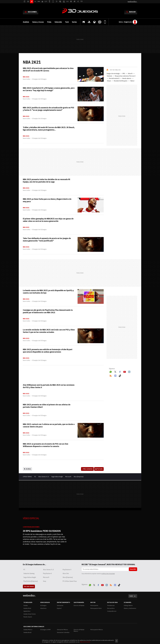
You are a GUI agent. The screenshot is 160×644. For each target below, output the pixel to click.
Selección (58, 22)
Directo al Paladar (79, 605)
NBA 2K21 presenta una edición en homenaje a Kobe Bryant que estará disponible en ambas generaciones (48, 351)
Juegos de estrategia (113, 74)
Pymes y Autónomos (130, 608)
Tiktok (120, 375)
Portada (100, 469)
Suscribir (133, 569)
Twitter (115, 371)
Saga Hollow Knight (57, 477)
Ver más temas (29, 586)
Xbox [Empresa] (79, 477)
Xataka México (28, 630)
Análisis (26, 22)
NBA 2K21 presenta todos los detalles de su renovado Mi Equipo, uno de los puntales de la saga (46, 181)
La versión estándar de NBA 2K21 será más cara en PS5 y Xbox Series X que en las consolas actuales (49, 331)
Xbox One (66, 573)
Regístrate (128, 22)
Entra (121, 22)
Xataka (26, 605)
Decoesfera (111, 608)
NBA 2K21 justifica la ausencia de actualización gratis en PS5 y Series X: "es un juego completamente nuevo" (48, 109)
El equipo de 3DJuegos (39, 79)
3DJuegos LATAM (45, 630)
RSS (111, 375)
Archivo (28, 469)
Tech (67, 22)
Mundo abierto (127, 78)
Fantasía (109, 76)
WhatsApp (111, 371)
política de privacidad (108, 574)
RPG (124, 74)
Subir (131, 596)
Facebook (120, 371)
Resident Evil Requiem (121, 81)
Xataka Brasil (27, 632)
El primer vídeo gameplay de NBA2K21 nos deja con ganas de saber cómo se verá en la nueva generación (48, 220)
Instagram (129, 371)
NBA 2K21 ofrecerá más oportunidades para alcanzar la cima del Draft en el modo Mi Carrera (48, 69)
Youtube (125, 371)
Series (74, 22)
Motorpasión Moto (96, 608)
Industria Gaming (29, 573)
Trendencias (111, 605)
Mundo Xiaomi (28, 617)
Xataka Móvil (27, 608)
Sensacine (60, 605)
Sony (45, 581)
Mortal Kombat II (114, 78)
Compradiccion (112, 611)
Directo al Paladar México (79, 630)
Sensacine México (62, 630)
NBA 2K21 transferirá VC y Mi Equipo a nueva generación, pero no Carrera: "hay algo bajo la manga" (49, 89)
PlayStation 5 (67, 570)
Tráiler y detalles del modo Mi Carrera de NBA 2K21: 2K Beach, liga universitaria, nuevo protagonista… (49, 129)
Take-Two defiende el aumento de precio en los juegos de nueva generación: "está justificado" (47, 239)
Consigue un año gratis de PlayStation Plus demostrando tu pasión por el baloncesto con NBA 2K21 (48, 311)
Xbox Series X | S (44, 477)
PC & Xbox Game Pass (70, 581)
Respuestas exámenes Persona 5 (125, 76)
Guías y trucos (38, 22)
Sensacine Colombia (63, 632)
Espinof (59, 608)
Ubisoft (130, 74)
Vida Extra (43, 608)
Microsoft (68, 477)
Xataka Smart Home (30, 614)
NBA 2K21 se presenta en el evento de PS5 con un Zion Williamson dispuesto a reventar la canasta (46, 445)
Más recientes (87, 469)
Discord (115, 375)
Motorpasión (94, 605)
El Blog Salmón (128, 605)
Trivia (49, 22)
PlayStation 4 (47, 573)
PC (35, 477)
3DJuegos (80, 11)
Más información (85, 642)
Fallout (132, 81)
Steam (109, 81)
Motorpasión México (97, 630)
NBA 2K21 (26, 77)
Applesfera (27, 611)
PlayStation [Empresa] (31, 581)
